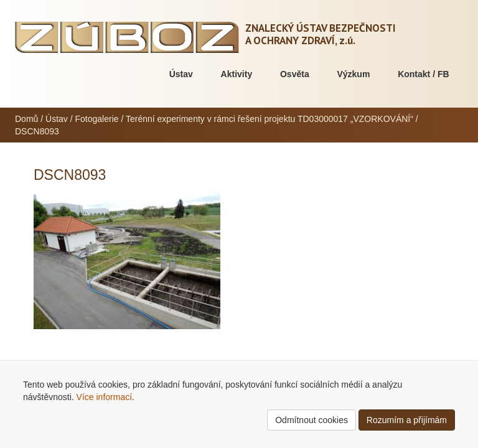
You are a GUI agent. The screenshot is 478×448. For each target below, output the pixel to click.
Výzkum (353, 74)
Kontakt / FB (423, 74)
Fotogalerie (97, 119)
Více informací (104, 397)
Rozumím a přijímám (407, 420)
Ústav (181, 74)
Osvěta (295, 74)
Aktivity (237, 74)
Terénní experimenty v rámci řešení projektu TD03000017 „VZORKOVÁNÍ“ (269, 119)
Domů (26, 119)
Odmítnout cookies (312, 420)
